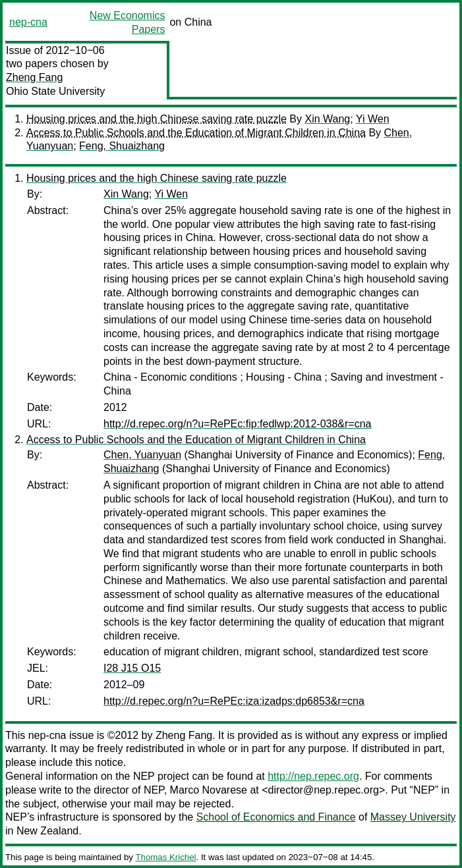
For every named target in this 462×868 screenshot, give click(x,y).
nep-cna (28, 22)
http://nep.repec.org (313, 776)
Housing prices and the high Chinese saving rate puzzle (157, 119)
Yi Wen (373, 119)
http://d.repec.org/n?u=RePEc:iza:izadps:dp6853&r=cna (234, 701)
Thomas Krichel (165, 857)
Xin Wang (327, 119)
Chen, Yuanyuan (142, 455)
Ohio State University (55, 91)
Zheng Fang (34, 77)
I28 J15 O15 (132, 668)
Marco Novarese (209, 790)
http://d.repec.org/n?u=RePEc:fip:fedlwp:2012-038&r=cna (237, 424)
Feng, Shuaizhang (122, 146)
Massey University (413, 817)
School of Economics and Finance (276, 817)
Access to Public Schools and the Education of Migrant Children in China (196, 133)
